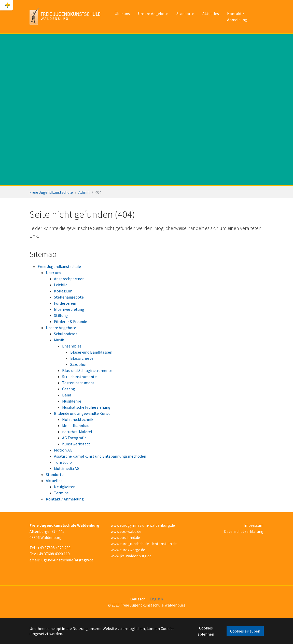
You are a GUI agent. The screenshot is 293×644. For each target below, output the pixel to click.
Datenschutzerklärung (244, 531)
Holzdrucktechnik (78, 419)
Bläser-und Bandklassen (91, 352)
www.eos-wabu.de (126, 531)
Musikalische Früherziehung (86, 407)
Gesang (69, 389)
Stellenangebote (69, 297)
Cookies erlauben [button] (245, 631)
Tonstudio (63, 462)
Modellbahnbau (76, 426)
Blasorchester (83, 358)
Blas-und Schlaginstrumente (87, 370)
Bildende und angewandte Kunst (82, 413)
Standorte (55, 474)
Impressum (254, 525)
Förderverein (65, 303)
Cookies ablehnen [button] (206, 631)
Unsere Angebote (61, 328)
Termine (61, 493)
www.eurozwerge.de (128, 550)
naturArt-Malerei (77, 432)
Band (67, 395)
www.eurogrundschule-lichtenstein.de (144, 544)
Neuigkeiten (65, 487)
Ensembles (72, 346)
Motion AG (63, 450)
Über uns (53, 273)
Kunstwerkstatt (76, 444)
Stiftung (61, 315)
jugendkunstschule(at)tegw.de (67, 560)
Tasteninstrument (78, 383)
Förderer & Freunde (71, 321)
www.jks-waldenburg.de (131, 556)
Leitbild (61, 285)
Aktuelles (54, 481)
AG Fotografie (74, 438)
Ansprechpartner (69, 279)
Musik (59, 340)
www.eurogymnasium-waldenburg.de (143, 525)
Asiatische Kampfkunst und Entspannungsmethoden (100, 456)
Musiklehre (72, 401)
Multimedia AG (67, 468)
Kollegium (63, 291)
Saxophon (79, 364)
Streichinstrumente (79, 377)
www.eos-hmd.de (125, 537)
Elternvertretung (69, 309)
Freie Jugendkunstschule (59, 266)
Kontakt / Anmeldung (65, 499)
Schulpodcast (66, 334)
